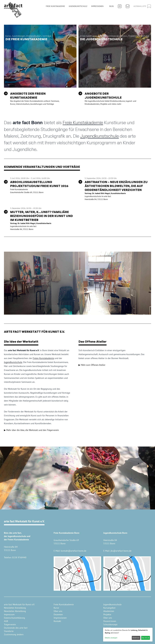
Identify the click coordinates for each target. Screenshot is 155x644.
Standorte (9, 631)
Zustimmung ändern (14, 634)
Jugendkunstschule (78, 6)
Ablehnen (136, 638)
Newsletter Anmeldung (15, 608)
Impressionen (97, 6)
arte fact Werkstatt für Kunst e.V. (19, 604)
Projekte (107, 614)
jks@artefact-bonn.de (121, 551)
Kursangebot (109, 608)
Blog (112, 6)
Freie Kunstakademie (55, 6)
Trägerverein (10, 624)
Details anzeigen (111, 638)
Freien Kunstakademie (43, 358)
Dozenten (58, 614)
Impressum (9, 614)
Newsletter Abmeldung (15, 611)
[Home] (13, 10)
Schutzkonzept (110, 624)
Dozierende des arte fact (16, 628)
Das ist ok (145, 638)
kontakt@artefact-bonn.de (74, 551)
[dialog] (128, 635)
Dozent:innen (110, 621)
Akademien (109, 611)
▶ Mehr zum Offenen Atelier (92, 365)
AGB (6, 621)
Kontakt (57, 621)
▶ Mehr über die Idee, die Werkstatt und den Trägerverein (31, 430)
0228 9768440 (19, 557)
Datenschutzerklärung (14, 618)
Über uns (58, 611)
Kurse (56, 608)
